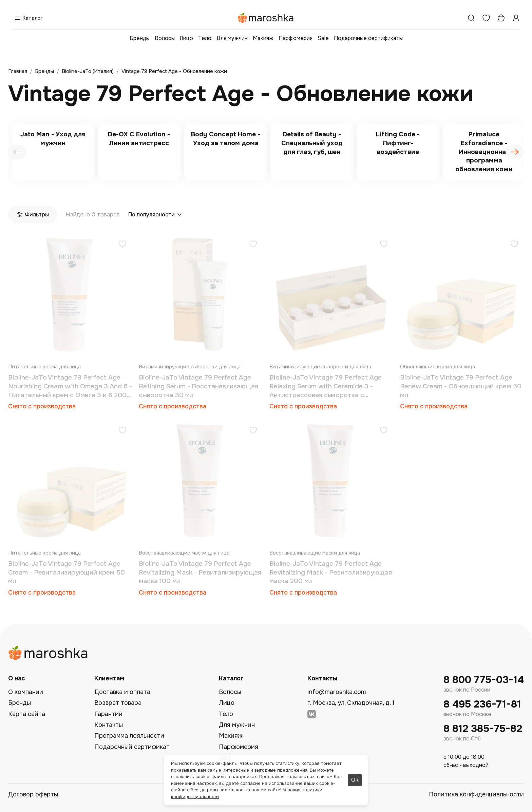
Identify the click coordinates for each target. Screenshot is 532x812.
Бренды (140, 38)
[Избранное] (486, 18)
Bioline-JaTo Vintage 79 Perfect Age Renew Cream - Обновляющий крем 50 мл (461, 386)
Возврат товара (118, 703)
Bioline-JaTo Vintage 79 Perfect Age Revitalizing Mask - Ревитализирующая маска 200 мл (331, 572)
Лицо (186, 38)
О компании (26, 692)
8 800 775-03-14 (484, 680)
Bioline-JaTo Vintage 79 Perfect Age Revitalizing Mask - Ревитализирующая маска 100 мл (200, 572)
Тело (205, 38)
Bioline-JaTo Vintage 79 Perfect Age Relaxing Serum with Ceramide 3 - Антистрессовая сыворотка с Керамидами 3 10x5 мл (326, 386)
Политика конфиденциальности (476, 794)
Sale (323, 38)
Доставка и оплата (122, 692)
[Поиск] (471, 18)
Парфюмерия (296, 38)
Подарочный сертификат (132, 747)
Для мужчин (232, 38)
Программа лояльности (129, 736)
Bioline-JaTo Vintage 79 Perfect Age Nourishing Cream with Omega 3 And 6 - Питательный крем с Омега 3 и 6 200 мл (70, 386)
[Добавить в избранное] (122, 245)
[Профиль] (516, 18)
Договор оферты (33, 794)
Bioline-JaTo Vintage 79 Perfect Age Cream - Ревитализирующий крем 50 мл (66, 572)
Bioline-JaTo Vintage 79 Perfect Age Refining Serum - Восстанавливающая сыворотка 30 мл (198, 386)
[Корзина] (501, 18)
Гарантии (108, 714)
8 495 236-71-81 (482, 704)
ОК (355, 780)
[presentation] (17, 152)
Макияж (263, 38)
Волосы (165, 38)
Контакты (109, 725)
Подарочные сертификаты (368, 38)
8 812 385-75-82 (483, 729)
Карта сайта (27, 714)
